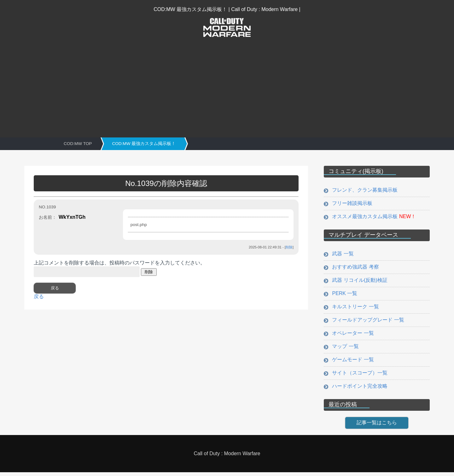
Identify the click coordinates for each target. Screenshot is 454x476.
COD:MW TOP (78, 144)
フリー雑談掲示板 (352, 203)
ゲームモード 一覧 (352, 363)
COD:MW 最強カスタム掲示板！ (144, 144)
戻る (39, 296)
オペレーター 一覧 (352, 336)
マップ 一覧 (345, 349)
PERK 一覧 (344, 295)
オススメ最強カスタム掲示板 (373, 217)
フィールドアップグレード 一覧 (367, 322)
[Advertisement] (227, 85)
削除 (289, 247)
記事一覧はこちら (377, 426)
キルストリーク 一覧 (355, 308)
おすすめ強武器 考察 (355, 268)
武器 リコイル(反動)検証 (359, 281)
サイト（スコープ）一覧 (359, 376)
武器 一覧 (342, 254)
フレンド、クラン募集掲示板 (364, 190)
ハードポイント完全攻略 (359, 390)
